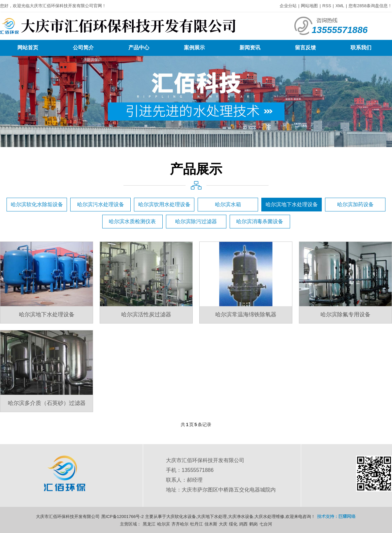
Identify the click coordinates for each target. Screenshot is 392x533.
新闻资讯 (250, 48)
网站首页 (28, 48)
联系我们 (361, 48)
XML (340, 6)
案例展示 (194, 48)
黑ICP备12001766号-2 (122, 516)
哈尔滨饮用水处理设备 (164, 204)
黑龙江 (149, 524)
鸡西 (243, 524)
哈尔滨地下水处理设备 (292, 204)
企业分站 (288, 6)
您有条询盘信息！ (370, 6)
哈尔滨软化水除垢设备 (37, 204)
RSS (327, 6)
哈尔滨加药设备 (355, 204)
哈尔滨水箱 (228, 204)
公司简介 (83, 48)
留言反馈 (305, 48)
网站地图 (309, 6)
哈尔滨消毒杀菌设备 (260, 221)
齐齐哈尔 (180, 524)
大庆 (223, 524)
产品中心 (139, 48)
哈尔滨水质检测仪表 (132, 221)
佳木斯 (211, 524)
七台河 (266, 524)
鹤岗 (253, 524)
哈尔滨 (163, 524)
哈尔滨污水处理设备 (101, 204)
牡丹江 (196, 524)
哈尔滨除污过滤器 (196, 221)
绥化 (233, 524)
